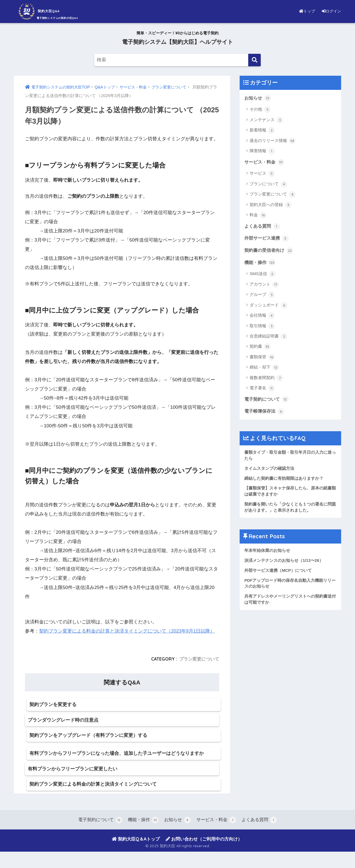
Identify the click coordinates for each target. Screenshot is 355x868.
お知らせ (258, 98)
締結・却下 (264, 369)
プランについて (268, 185)
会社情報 (262, 317)
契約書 (260, 348)
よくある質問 (263, 227)
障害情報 (262, 151)
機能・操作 (261, 264)
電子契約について (268, 401)
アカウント (264, 286)
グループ (262, 296)
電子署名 (262, 390)
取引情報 (262, 328)
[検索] (254, 60)
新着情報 (262, 131)
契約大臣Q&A (48, 11)
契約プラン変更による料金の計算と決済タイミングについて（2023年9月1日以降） (127, 631)
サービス (262, 174)
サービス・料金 (265, 163)
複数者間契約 (266, 380)
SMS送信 (263, 276)
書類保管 (262, 359)
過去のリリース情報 (273, 141)
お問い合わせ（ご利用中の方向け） (204, 855)
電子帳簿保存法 (265, 413)
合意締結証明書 (268, 338)
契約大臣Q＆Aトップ (136, 855)
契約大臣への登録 (271, 205)
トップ (303, 11)
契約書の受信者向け (270, 252)
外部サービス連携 (268, 239)
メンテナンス (266, 120)
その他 (260, 110)
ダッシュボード (268, 307)
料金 (258, 216)
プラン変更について (199, 659)
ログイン (330, 11)
